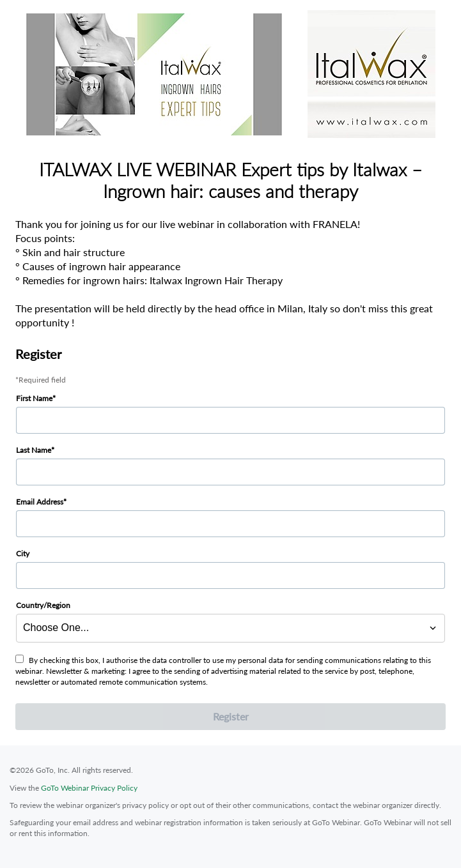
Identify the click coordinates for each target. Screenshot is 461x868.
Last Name (34, 450)
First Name (34, 398)
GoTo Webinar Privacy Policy (89, 788)
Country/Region (43, 605)
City (23, 553)
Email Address (40, 502)
